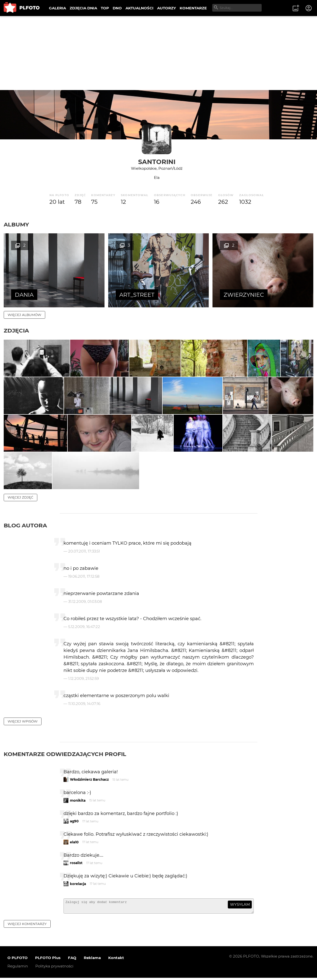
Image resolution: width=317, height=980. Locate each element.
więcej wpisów (23, 721)
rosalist (76, 863)
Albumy (16, 224)
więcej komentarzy (27, 926)
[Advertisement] (159, 53)
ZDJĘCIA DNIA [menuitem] (83, 8)
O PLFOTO (18, 960)
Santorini (157, 162)
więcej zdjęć (21, 497)
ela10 (74, 842)
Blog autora (25, 525)
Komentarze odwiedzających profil (65, 754)
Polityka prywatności (54, 968)
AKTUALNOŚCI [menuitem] (139, 8)
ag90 (74, 821)
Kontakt (116, 960)
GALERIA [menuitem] (57, 8)
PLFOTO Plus (48, 960)
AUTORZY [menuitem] (167, 8)
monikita (78, 800)
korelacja (78, 884)
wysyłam (240, 904)
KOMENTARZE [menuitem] (193, 8)
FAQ (72, 960)
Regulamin (18, 968)
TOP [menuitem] (105, 8)
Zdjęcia (16, 331)
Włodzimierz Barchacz (89, 779)
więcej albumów (24, 315)
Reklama (92, 960)
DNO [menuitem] (117, 8)
